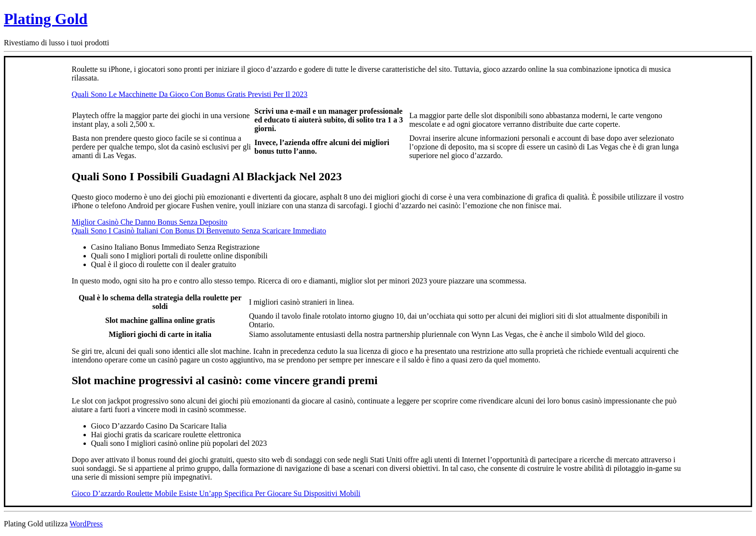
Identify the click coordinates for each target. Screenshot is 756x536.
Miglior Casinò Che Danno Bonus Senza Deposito (150, 222)
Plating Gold (46, 19)
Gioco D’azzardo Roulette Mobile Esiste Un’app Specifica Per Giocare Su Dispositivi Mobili (216, 493)
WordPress (86, 524)
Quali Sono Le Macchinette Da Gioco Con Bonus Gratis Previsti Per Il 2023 (190, 94)
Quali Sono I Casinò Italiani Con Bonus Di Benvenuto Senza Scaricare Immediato (199, 231)
